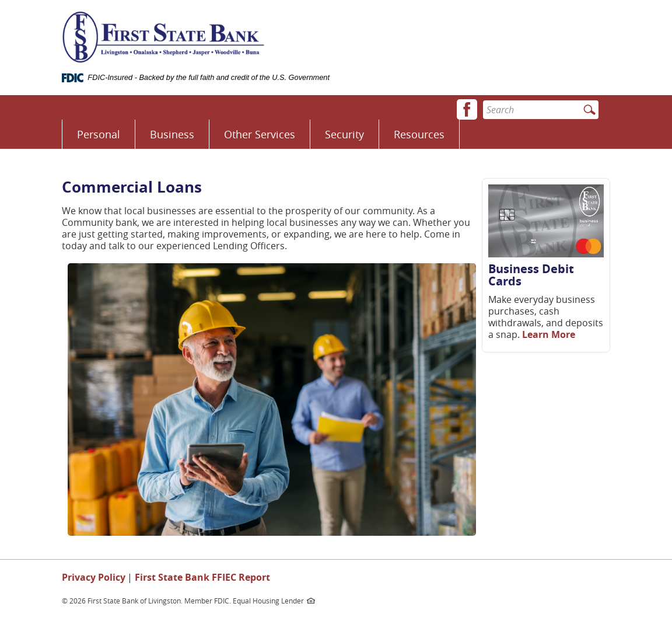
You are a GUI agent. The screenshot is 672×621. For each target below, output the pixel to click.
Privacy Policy (94, 577)
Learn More (549, 334)
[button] (467, 109)
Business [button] (172, 134)
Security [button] (344, 134)
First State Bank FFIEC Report (202, 577)
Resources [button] (419, 134)
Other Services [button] (260, 134)
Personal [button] (99, 134)
